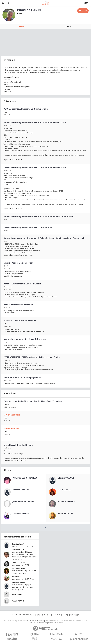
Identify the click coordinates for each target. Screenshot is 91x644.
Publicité (26, 621)
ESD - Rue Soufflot (12, 415)
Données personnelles (52, 621)
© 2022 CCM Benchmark (56, 623)
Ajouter (84, 10)
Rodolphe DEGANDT (67, 501)
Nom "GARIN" (17, 594)
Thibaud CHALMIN (21, 513)
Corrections (43, 623)
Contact (19, 621)
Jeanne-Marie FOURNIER (23, 501)
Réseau (68, 26)
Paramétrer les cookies (68, 621)
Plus (45, 527)
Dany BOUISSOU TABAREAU (25, 478)
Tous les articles (33, 623)
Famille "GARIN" (18, 601)
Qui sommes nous (10, 621)
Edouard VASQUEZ (66, 478)
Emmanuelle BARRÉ (21, 490)
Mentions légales (82, 621)
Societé (41, 621)
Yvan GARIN (16, 577)
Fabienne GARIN (18, 583)
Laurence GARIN (18, 563)
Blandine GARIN (18, 544)
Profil (22, 26)
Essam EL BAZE (64, 490)
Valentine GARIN (65, 513)
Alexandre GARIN (19, 568)
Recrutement (34, 621)
